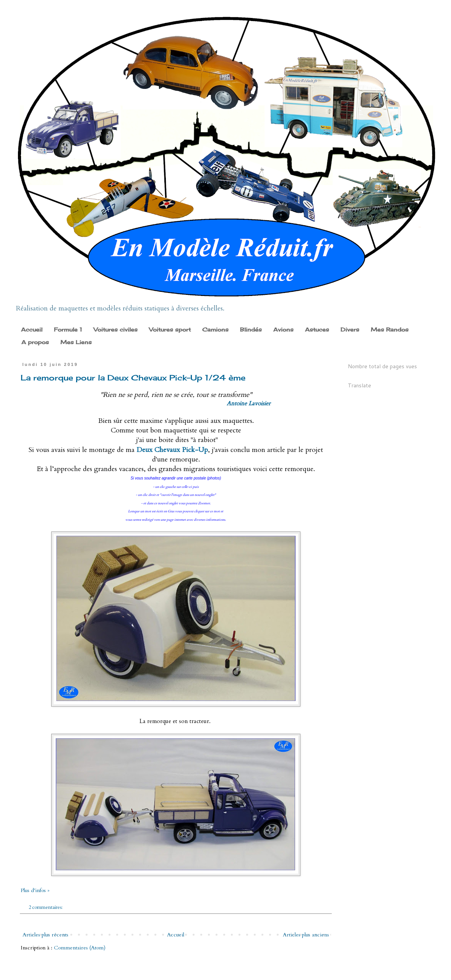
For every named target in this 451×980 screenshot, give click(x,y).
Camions (215, 329)
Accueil (32, 329)
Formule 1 (68, 329)
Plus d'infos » (35, 890)
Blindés (251, 329)
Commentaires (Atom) (80, 948)
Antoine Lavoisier (249, 404)
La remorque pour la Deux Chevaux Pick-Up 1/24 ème (133, 378)
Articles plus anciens (306, 935)
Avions (283, 329)
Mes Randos (390, 329)
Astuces (317, 329)
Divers (350, 329)
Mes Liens (76, 342)
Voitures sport (170, 329)
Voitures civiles (116, 329)
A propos (35, 342)
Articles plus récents (45, 935)
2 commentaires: (46, 908)
